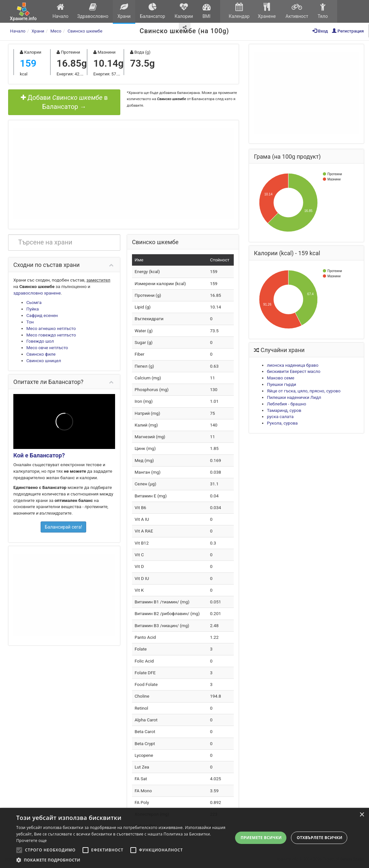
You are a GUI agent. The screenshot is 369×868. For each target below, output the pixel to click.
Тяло (323, 11)
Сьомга (34, 302)
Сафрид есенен (42, 315)
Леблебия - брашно (287, 404)
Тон (30, 322)
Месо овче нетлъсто (47, 348)
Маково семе (281, 378)
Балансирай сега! (64, 527)
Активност (297, 11)
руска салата (280, 416)
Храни (124, 11)
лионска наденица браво (293, 365)
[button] (125, 860)
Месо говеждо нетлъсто (51, 335)
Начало (60, 11)
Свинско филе (41, 354)
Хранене (267, 11)
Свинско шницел (44, 361)
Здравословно (93, 11)
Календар (239, 11)
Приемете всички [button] (261, 838)
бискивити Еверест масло (294, 371)
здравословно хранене (37, 293)
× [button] (362, 815)
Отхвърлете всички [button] (320, 838)
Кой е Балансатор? (39, 455)
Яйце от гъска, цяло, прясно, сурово (304, 391)
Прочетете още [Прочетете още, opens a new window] (32, 841)
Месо (56, 31)
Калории (184, 11)
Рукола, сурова (282, 423)
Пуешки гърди (282, 384)
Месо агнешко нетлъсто (51, 328)
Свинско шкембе (85, 31)
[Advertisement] (124, 174)
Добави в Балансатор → (64, 102)
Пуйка (33, 309)
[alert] (184, 838)
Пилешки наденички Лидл (294, 397)
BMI (206, 11)
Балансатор (152, 11)
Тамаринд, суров (284, 410)
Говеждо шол (40, 341)
